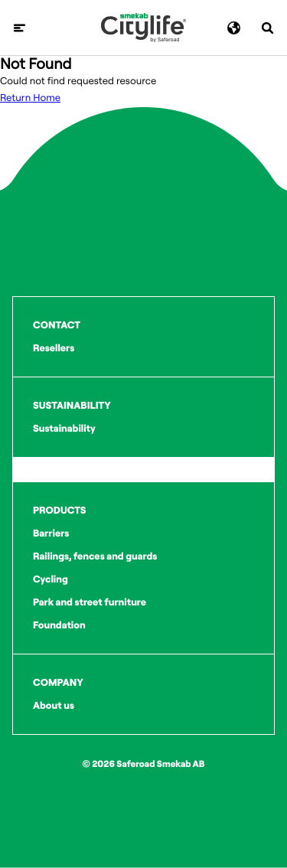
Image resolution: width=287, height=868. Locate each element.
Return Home (30, 98)
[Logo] (143, 28)
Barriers (51, 534)
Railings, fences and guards (95, 556)
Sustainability (64, 429)
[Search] (267, 28)
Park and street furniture (90, 602)
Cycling (51, 579)
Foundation (59, 625)
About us (54, 706)
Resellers (54, 348)
